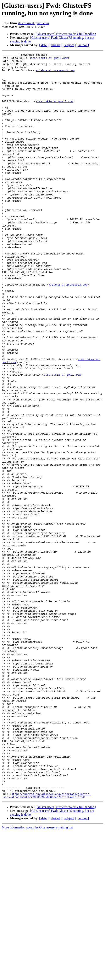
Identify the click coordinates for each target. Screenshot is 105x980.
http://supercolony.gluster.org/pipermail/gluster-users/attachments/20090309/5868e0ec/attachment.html (46, 944)
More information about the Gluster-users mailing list (37, 976)
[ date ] (44, 45)
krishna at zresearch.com (55, 74)
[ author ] (83, 45)
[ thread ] (56, 45)
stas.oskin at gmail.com (33, 23)
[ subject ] (69, 45)
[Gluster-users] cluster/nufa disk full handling (66, 34)
